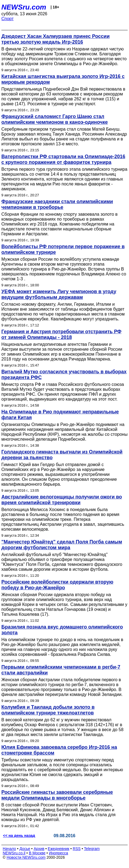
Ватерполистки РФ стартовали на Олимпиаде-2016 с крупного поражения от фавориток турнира (63, 159)
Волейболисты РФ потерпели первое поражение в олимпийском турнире (63, 249)
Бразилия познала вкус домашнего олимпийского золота (62, 630)
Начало (9, 849)
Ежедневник (59, 849)
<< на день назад (19, 836)
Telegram (92, 849)
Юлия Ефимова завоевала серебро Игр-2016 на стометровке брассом (59, 750)
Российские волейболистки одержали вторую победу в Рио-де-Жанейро (57, 585)
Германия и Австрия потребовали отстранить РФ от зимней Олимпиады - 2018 (61, 334)
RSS (77, 849)
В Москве (37, 853)
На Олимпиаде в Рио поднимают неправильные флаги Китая (60, 415)
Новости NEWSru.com (26, 857)
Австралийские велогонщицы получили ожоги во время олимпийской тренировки (62, 500)
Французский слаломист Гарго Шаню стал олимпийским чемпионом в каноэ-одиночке (55, 119)
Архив (39, 849)
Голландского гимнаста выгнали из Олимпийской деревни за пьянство (62, 455)
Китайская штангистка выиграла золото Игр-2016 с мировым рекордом (63, 79)
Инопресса (59, 853)
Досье (25, 849)
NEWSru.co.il (14, 853)
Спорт (7, 19)
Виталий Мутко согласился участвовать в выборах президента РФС (64, 375)
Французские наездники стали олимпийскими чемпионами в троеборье (57, 204)
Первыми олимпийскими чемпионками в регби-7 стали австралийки (61, 670)
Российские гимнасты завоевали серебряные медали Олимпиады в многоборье (57, 795)
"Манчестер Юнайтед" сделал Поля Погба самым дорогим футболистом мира (62, 545)
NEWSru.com (24, 7)
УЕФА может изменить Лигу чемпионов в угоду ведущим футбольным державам (59, 294)
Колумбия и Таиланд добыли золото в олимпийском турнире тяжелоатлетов (48, 710)
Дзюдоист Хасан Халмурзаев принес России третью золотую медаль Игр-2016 (56, 39)
